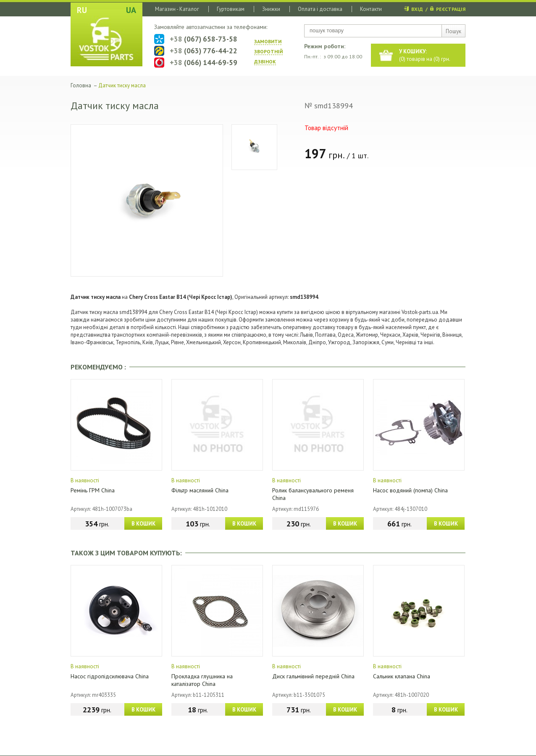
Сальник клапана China (402, 676)
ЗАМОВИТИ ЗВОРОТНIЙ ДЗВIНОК (268, 51)
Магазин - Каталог (177, 9)
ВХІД (417, 9)
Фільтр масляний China (200, 490)
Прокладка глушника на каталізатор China (202, 680)
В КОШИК (143, 524)
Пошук (453, 31)
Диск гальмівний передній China (313, 676)
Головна (81, 85)
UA (131, 10)
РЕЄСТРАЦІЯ (451, 9)
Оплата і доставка (320, 9)
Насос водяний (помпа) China (410, 490)
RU (82, 10)
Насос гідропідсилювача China (110, 676)
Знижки (271, 9)
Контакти (371, 9)
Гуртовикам (231, 9)
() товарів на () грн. (425, 55)
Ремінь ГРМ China (93, 490)
